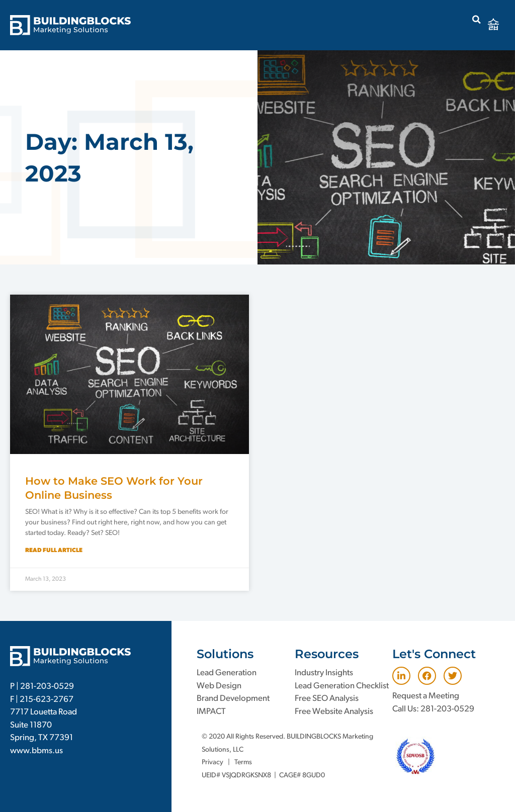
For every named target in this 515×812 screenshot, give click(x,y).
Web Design (219, 686)
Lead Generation (227, 673)
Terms (243, 762)
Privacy (212, 762)
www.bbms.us (36, 751)
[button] (477, 19)
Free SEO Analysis (327, 699)
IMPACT (211, 712)
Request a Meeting (426, 696)
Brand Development (233, 699)
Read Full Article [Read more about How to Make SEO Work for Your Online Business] (54, 551)
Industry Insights (324, 673)
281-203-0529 (47, 687)
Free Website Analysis (334, 712)
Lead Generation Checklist (342, 686)
